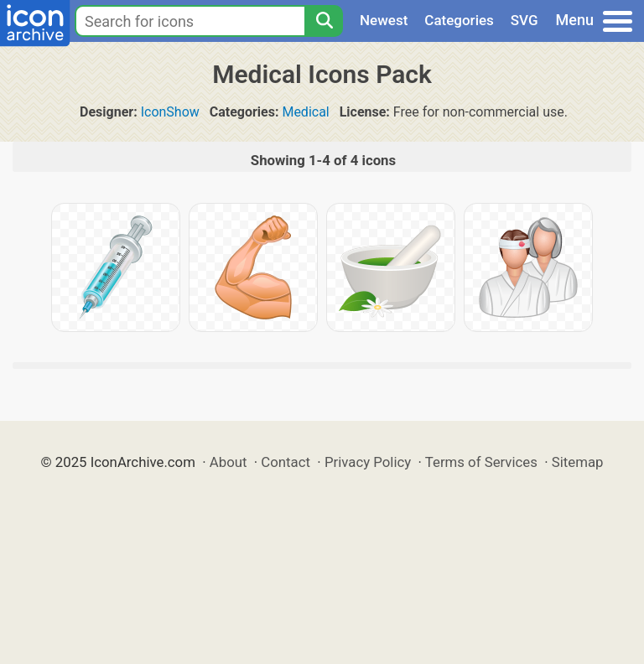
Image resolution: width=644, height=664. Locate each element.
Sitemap (578, 462)
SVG (525, 20)
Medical (305, 112)
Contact (286, 462)
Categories (459, 20)
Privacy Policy (368, 462)
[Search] (324, 21)
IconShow (170, 112)
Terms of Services (481, 462)
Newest (384, 20)
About (229, 462)
